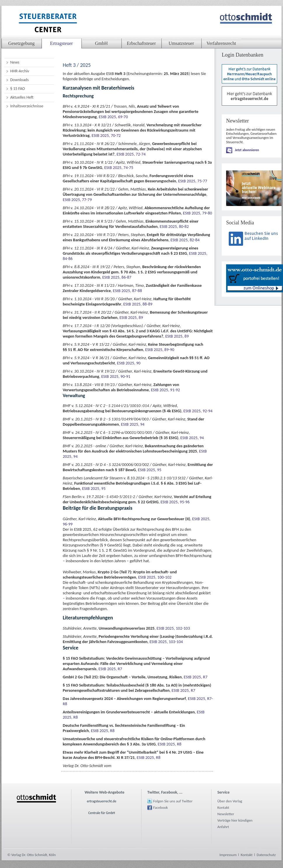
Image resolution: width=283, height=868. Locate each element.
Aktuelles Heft (22, 97)
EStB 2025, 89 (131, 317)
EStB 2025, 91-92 (165, 390)
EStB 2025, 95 (150, 470)
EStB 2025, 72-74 (131, 154)
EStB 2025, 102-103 (173, 628)
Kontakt (223, 807)
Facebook (160, 807)
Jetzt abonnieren (247, 150)
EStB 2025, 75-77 (193, 181)
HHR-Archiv (20, 71)
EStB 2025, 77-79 (77, 200)
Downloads (19, 80)
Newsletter (226, 814)
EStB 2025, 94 (133, 424)
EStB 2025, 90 (129, 363)
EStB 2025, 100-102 (155, 577)
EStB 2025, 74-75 (119, 167)
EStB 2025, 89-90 (160, 350)
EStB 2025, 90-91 (116, 376)
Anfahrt (223, 827)
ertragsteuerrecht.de (102, 801)
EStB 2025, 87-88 (127, 291)
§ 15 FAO (18, 89)
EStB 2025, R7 (110, 669)
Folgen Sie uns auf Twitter (173, 801)
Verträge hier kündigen (235, 820)
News (15, 62)
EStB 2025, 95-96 (175, 502)
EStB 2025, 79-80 (198, 213)
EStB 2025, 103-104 (166, 642)
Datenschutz (266, 855)
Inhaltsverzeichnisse (27, 106)
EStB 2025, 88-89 (138, 304)
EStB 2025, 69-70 (113, 117)
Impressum (228, 855)
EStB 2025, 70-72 (106, 135)
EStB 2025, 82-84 (185, 240)
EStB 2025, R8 (103, 731)
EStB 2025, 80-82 (174, 226)
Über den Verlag (230, 801)
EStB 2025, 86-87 (117, 277)
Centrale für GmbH (102, 813)
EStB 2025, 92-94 (198, 411)
